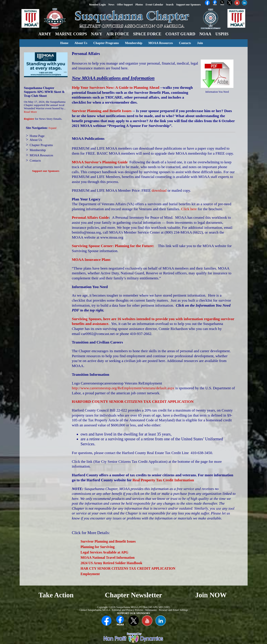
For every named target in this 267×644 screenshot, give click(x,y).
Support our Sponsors (46, 171)
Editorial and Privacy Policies (128, 610)
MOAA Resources (161, 43)
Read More (31, 112)
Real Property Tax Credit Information (163, 480)
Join (200, 43)
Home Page (37, 136)
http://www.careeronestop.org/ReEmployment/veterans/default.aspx (123, 388)
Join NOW (211, 595)
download (159, 190)
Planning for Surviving (98, 547)
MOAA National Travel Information (108, 558)
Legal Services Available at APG (105, 552)
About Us (81, 43)
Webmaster (151, 610)
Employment (90, 574)
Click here (189, 209)
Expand (53, 128)
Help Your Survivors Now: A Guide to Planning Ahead (116, 88)
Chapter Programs (106, 43)
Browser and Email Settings (173, 610)
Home (64, 43)
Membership (134, 43)
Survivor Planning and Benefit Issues (102, 111)
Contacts (185, 43)
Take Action (56, 595)
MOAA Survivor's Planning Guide (100, 162)
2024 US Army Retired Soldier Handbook (111, 563)
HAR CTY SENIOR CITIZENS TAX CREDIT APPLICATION (128, 568)
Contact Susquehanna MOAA (94, 610)
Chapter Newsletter (133, 595)
